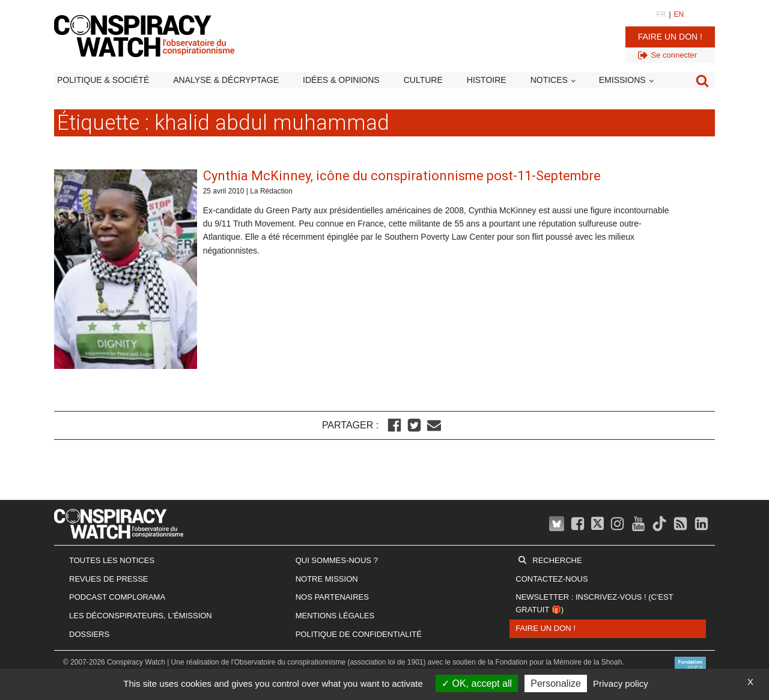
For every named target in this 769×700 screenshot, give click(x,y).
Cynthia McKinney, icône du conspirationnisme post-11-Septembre (402, 176)
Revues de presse (109, 579)
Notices (549, 80)
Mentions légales (335, 616)
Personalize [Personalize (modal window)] (556, 683)
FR (661, 14)
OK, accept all (477, 683)
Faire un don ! (670, 37)
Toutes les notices (112, 560)
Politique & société (103, 80)
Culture (423, 80)
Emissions (622, 80)
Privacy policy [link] (621, 683)
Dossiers (89, 634)
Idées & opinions (341, 80)
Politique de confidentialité (359, 634)
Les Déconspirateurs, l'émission (141, 616)
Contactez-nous (552, 579)
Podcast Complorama (117, 597)
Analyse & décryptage (226, 80)
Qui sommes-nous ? (337, 560)
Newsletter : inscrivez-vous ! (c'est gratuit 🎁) (594, 603)
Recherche (557, 560)
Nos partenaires (332, 597)
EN (679, 14)
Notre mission (327, 579)
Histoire (487, 80)
